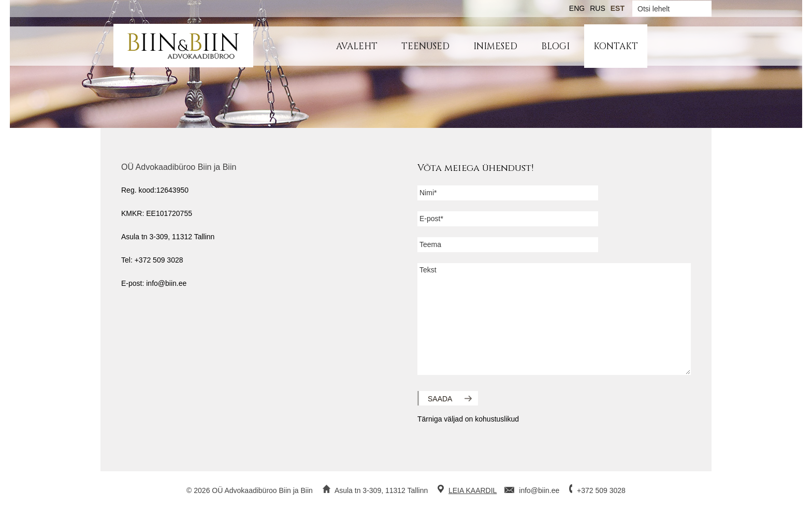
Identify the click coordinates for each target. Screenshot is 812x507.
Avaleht (357, 46)
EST (618, 8)
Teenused (425, 46)
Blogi (555, 46)
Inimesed (495, 46)
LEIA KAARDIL (473, 490)
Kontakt (616, 46)
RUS (598, 8)
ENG (577, 8)
